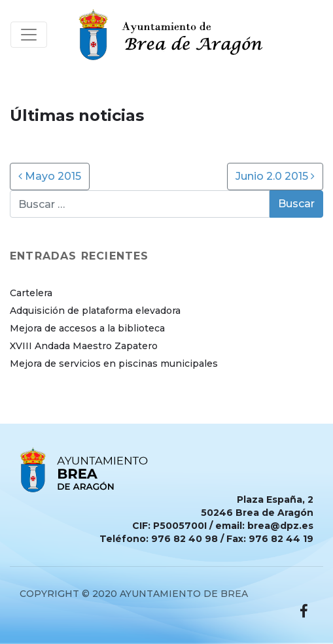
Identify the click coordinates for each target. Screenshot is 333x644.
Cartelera (31, 293)
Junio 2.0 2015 (275, 176)
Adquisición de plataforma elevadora (95, 311)
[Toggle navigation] (29, 35)
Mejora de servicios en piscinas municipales (114, 364)
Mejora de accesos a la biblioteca (87, 328)
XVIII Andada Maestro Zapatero (84, 346)
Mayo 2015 (50, 176)
